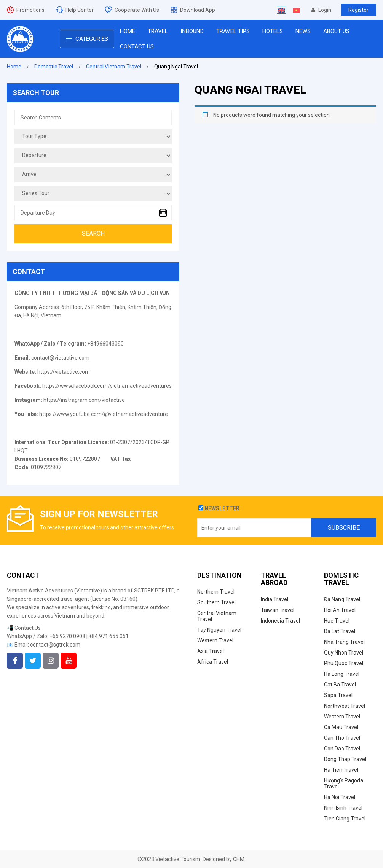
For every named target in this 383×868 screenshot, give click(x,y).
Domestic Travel (54, 67)
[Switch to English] (281, 10)
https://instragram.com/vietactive (84, 400)
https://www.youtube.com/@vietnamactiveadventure (104, 414)
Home (14, 67)
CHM (239, 859)
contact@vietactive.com (60, 358)
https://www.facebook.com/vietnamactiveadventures (107, 386)
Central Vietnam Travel (114, 67)
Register (358, 10)
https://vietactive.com (64, 372)
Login (321, 10)
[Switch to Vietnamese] (296, 10)
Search (93, 233)
